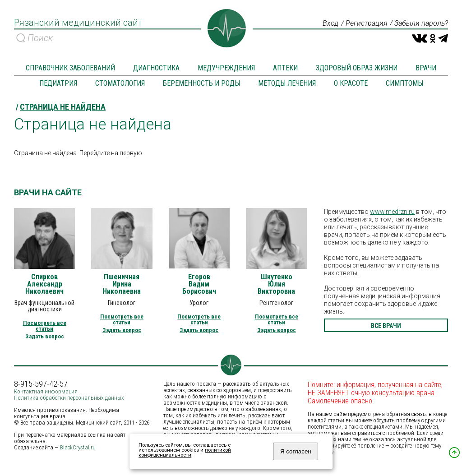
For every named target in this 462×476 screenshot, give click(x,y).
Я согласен (296, 451)
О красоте (351, 83)
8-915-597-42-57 (41, 384)
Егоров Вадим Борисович (199, 284)
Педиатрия (58, 83)
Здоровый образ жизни (357, 68)
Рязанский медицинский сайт (78, 23)
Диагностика (156, 68)
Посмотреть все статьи (45, 326)
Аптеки (285, 68)
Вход (330, 23)
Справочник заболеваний (70, 68)
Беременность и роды (201, 83)
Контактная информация (46, 391)
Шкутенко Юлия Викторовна (276, 284)
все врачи (386, 326)
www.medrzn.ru (392, 212)
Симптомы (404, 83)
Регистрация (366, 23)
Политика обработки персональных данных (69, 398)
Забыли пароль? (421, 23)
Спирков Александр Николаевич (44, 284)
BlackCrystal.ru (78, 447)
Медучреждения (226, 68)
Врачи (426, 68)
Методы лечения (287, 83)
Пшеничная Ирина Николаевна (122, 284)
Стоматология (120, 83)
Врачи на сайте (48, 192)
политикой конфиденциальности (185, 453)
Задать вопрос (45, 336)
